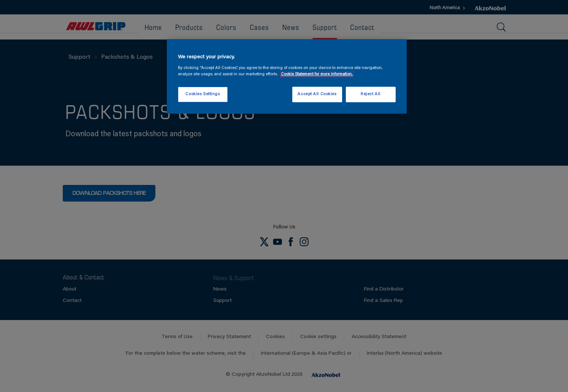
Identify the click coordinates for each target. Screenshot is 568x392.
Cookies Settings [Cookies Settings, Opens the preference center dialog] (202, 94)
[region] (287, 76)
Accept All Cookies (317, 94)
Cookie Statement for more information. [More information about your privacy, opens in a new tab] (317, 74)
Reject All (371, 94)
